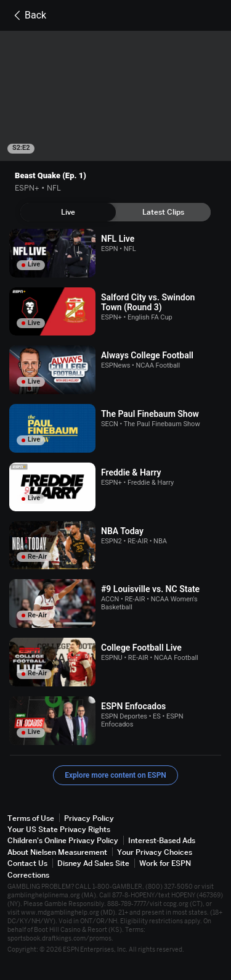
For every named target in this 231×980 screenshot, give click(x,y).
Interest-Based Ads (162, 840)
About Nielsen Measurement (57, 852)
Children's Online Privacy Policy (63, 840)
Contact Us (27, 863)
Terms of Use (31, 818)
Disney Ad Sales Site (93, 863)
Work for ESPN (165, 863)
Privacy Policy (89, 818)
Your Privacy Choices (155, 852)
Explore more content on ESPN (115, 775)
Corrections (28, 875)
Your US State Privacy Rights (59, 829)
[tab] (68, 212)
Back (28, 15)
